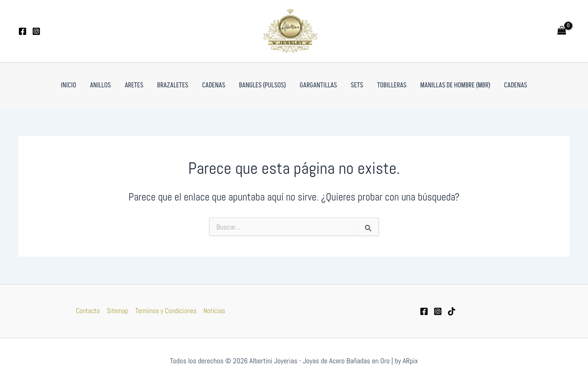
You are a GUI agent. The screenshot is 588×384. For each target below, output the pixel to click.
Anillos (101, 85)
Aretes (134, 85)
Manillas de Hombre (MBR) (455, 85)
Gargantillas (318, 85)
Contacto (88, 311)
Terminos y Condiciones (166, 311)
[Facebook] (23, 31)
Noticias (214, 311)
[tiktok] (452, 311)
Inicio (68, 85)
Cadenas (214, 85)
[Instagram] (36, 31)
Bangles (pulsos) (262, 85)
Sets (357, 85)
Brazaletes (173, 85)
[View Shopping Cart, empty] (562, 31)
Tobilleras (392, 85)
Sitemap (117, 311)
